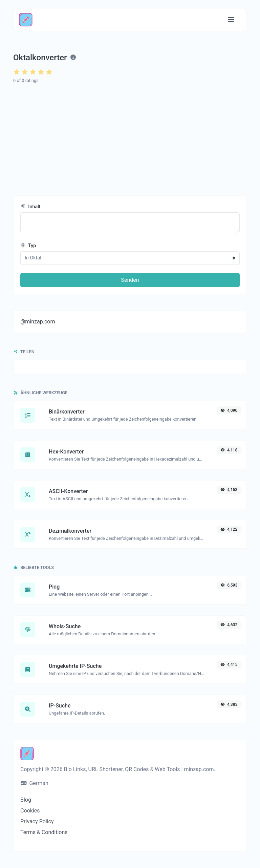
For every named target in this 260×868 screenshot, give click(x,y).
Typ (28, 246)
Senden (130, 280)
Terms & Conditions (44, 832)
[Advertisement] (130, 140)
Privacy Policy (37, 821)
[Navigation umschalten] (231, 20)
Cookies (30, 811)
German (35, 783)
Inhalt (30, 207)
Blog (26, 800)
